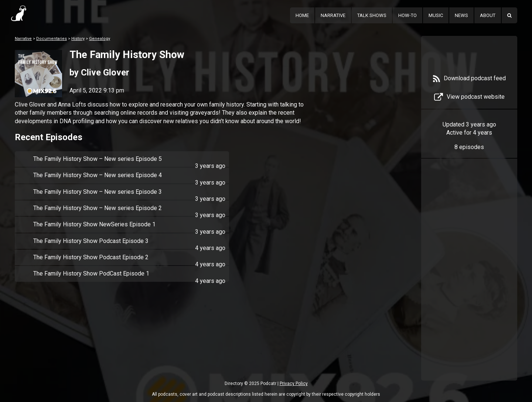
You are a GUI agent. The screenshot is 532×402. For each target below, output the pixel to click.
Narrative (333, 15)
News (461, 15)
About (488, 15)
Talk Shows (372, 15)
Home (302, 15)
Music (436, 15)
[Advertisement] (469, 281)
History (78, 39)
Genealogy (100, 39)
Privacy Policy (294, 384)
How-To (407, 15)
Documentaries (52, 39)
